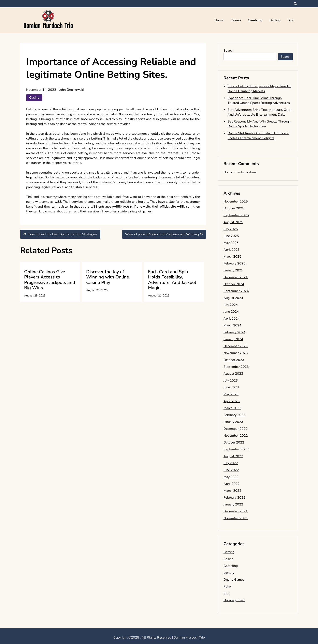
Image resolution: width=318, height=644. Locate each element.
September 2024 (236, 291)
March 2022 (232, 491)
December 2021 (236, 511)
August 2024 (233, 298)
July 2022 (231, 463)
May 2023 (231, 394)
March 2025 (232, 257)
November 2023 (236, 353)
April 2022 (232, 484)
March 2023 (232, 408)
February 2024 (234, 332)
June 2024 (231, 312)
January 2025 (233, 270)
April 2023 (232, 401)
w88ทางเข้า (122, 207)
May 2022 (231, 477)
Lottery (229, 573)
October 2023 (234, 360)
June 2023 (231, 387)
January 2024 (233, 339)
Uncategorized (234, 600)
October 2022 (234, 442)
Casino (236, 20)
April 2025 (232, 250)
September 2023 (236, 367)
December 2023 (236, 346)
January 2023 (233, 422)
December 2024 (236, 277)
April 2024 (232, 319)
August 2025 (233, 222)
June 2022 (231, 470)
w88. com (185, 207)
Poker (228, 586)
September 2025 (236, 215)
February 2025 (234, 263)
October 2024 (234, 284)
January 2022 (233, 504)
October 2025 (234, 208)
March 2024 (232, 325)
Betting (275, 20)
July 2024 (231, 305)
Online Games (234, 580)
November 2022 (236, 436)
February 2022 (234, 498)
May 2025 (231, 243)
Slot (291, 20)
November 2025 (236, 202)
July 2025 (231, 229)
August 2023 (233, 374)
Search (228, 51)
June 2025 (231, 236)
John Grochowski (71, 90)
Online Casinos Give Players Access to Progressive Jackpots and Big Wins (50, 280)
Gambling (255, 20)
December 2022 (236, 429)
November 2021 (236, 518)
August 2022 (233, 456)
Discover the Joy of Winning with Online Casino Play (108, 277)
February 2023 (234, 415)
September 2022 (236, 449)
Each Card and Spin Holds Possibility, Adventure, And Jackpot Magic (172, 280)
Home (219, 20)
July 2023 (231, 381)
